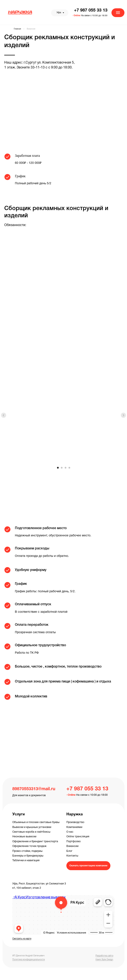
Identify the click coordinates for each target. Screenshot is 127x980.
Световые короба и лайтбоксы (31, 832)
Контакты (72, 856)
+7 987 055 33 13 (91, 10)
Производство (75, 822)
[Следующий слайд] (123, 415)
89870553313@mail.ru (34, 789)
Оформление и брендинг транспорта (35, 841)
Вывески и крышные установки (32, 827)
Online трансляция (78, 837)
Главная (17, 29)
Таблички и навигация (26, 860)
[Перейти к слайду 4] (69, 468)
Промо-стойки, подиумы (27, 851)
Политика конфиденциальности (29, 960)
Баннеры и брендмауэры (28, 856)
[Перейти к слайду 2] (62, 468)
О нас (70, 832)
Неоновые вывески (24, 837)
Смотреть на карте (22, 939)
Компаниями (74, 827)
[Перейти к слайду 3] (66, 468)
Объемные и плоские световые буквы (36, 822)
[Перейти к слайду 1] (58, 468)
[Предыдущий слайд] (4, 415)
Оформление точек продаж (29, 846)
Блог (69, 851)
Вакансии (31, 29)
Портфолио (73, 841)
